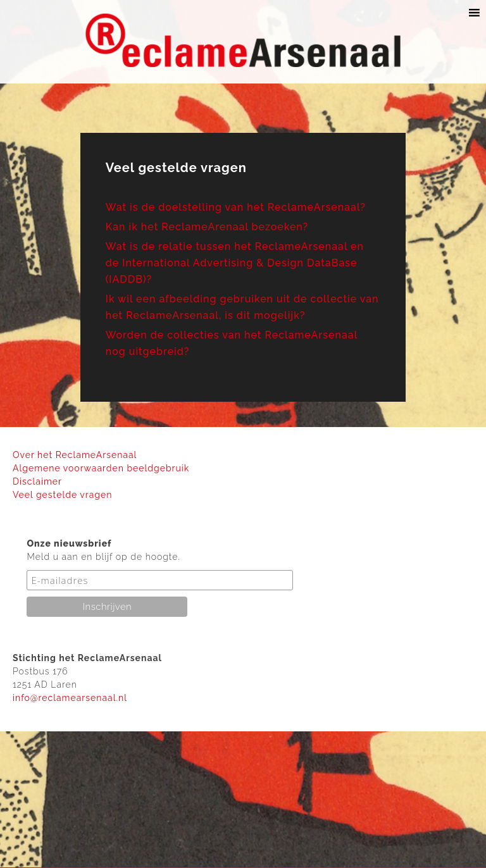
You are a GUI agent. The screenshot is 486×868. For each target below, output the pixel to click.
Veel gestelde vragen (62, 495)
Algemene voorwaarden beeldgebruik (101, 468)
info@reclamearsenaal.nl (70, 698)
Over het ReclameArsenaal (75, 455)
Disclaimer (37, 481)
